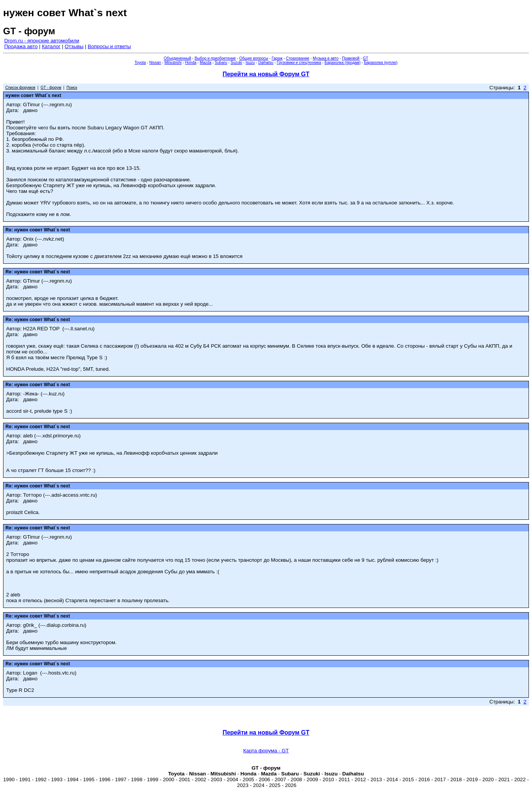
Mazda (206, 63)
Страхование (298, 58)
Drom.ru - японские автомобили (42, 41)
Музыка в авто (325, 58)
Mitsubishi (173, 63)
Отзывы (74, 46)
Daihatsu (266, 63)
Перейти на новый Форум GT (266, 74)
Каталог (51, 46)
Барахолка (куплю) (381, 63)
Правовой (350, 58)
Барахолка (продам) (343, 63)
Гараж (277, 58)
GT (366, 58)
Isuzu (250, 63)
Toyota (140, 63)
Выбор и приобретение (215, 58)
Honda (191, 63)
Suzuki (236, 63)
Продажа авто (21, 46)
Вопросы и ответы (109, 46)
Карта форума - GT (266, 751)
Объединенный (178, 58)
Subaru (221, 63)
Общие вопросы (254, 58)
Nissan (155, 63)
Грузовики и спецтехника (299, 63)
